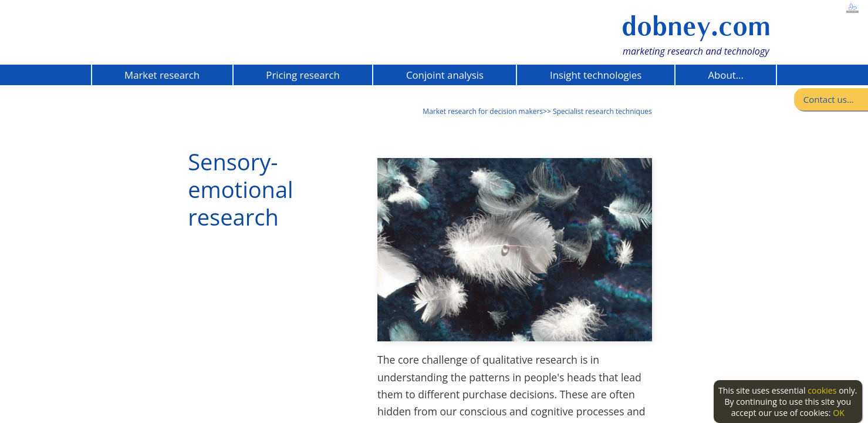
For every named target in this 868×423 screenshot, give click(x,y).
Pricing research (303, 75)
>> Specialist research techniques (597, 111)
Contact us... (829, 99)
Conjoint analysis (445, 75)
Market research (162, 75)
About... (725, 75)
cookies (822, 390)
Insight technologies (596, 75)
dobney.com (696, 26)
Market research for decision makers (483, 111)
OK (839, 413)
